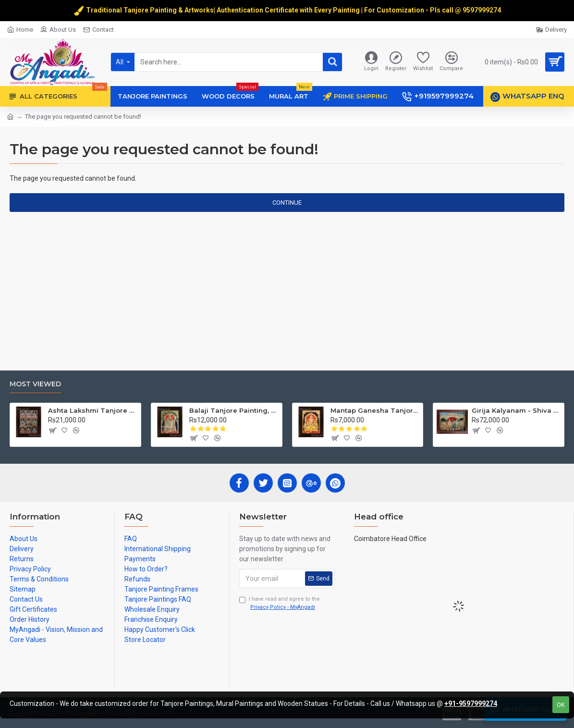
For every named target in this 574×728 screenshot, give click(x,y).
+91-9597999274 (471, 703)
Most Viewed (35, 384)
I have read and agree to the (280, 604)
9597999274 (482, 10)
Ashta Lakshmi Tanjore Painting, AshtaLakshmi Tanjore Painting (92, 410)
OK (561, 705)
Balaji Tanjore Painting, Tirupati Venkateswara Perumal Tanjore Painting (234, 410)
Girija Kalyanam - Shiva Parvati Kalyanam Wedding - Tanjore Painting (516, 410)
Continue (287, 203)
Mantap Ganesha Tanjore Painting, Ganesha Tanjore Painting (375, 410)
